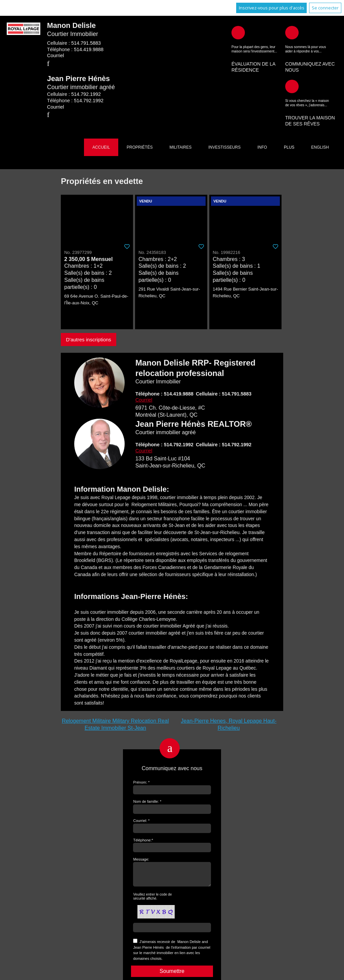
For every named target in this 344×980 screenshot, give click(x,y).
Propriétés (140, 147)
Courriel (55, 55)
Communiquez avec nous (310, 67)
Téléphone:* (143, 840)
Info (262, 147)
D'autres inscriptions (89, 340)
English (320, 147)
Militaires (180, 147)
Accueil (101, 147)
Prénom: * (141, 782)
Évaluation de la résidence (253, 67)
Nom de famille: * (147, 801)
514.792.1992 (86, 94)
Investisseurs (224, 147)
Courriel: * (141, 821)
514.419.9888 (89, 49)
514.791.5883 (86, 43)
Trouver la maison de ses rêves (310, 121)
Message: (141, 859)
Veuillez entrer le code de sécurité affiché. (152, 900)
